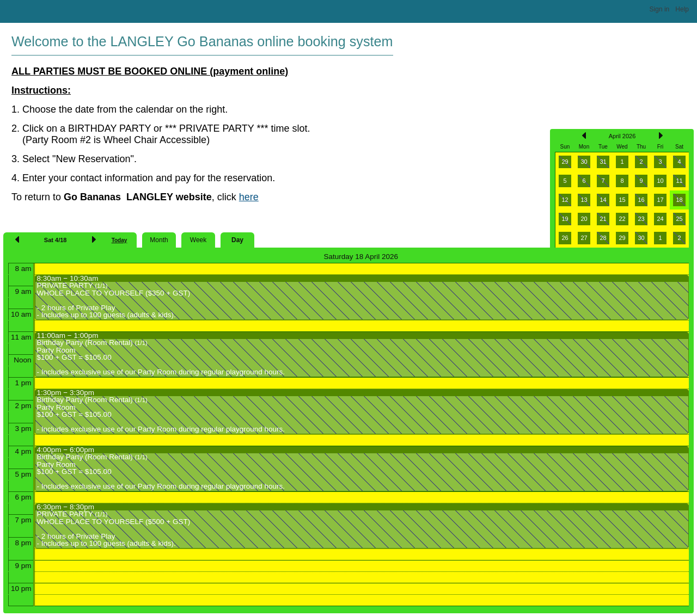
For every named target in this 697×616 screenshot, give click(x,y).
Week (198, 240)
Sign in (660, 9)
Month (159, 240)
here (249, 197)
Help (682, 9)
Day (237, 240)
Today (120, 240)
